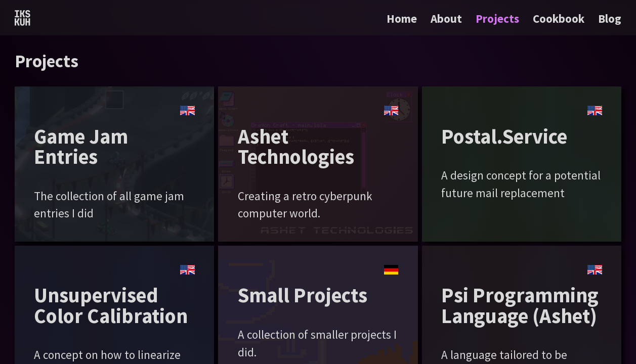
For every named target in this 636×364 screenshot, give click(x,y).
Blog (610, 18)
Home (402, 18)
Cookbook (559, 18)
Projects (497, 18)
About (446, 18)
